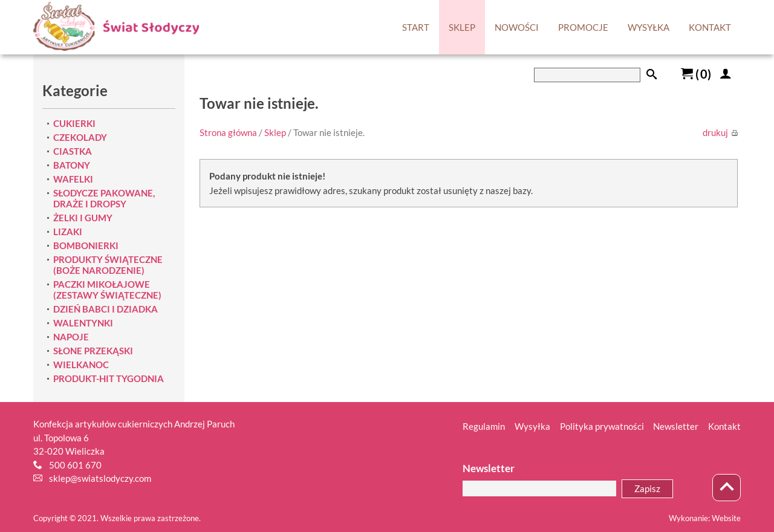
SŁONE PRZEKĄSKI (93, 351)
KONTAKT (710, 27)
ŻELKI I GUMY (83, 218)
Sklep (275, 132)
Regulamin (484, 426)
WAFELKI (73, 179)
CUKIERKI (74, 123)
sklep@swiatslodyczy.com (100, 478)
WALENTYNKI (83, 323)
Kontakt (724, 426)
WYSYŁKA (649, 27)
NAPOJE (71, 337)
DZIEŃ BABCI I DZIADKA (106, 309)
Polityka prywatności (602, 426)
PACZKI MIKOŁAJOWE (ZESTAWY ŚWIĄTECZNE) (107, 290)
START (416, 27)
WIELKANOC (81, 365)
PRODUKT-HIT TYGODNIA (109, 378)
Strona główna (228, 132)
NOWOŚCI (517, 27)
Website (726, 518)
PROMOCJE (583, 27)
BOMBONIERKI (86, 245)
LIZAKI (68, 232)
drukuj (720, 132)
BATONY (72, 165)
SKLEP (462, 27)
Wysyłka (532, 426)
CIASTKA (73, 151)
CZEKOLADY (80, 137)
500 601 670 (75, 465)
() (696, 74)
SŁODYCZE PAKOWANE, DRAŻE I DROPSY (104, 198)
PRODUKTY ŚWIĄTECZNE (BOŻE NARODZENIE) (108, 265)
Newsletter (676, 426)
